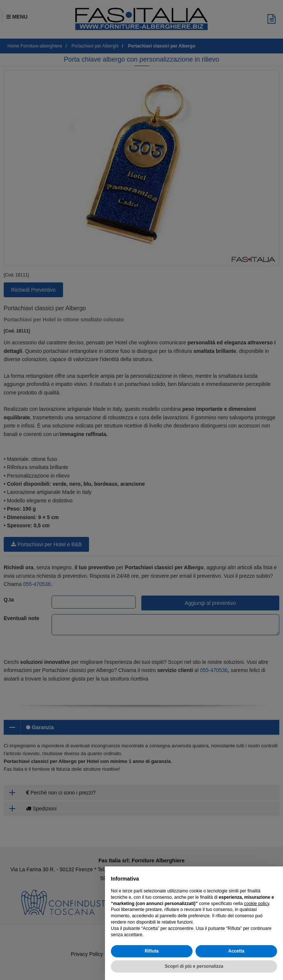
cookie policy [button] (257, 904)
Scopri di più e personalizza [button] (194, 966)
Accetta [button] (236, 951)
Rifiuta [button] (152, 951)
